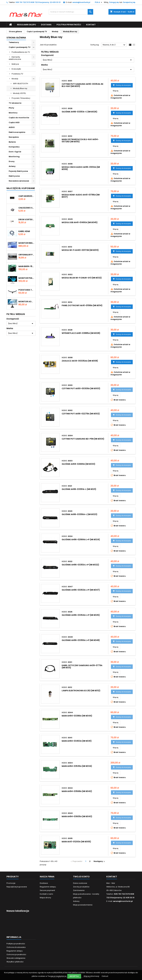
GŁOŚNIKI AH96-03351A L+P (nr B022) (80, 565)
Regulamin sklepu (26, 25)
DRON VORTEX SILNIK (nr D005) (26, 219)
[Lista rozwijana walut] (99, 2)
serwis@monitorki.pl (81, 2)
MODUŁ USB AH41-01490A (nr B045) (80, 222)
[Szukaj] (71, 12)
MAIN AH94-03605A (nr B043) (77, 816)
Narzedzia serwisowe (19, 181)
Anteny (12, 166)
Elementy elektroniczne (15, 58)
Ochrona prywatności (16, 954)
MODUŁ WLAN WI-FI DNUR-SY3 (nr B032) (82, 278)
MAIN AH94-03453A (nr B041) (77, 741)
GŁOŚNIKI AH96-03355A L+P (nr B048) (81, 640)
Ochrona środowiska (16, 947)
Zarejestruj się (129, 2)
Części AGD (14, 122)
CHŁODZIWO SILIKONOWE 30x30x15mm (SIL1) (26, 208)
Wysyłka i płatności (15, 962)
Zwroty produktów (81, 887)
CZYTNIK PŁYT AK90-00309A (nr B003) (81, 388)
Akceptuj (74, 976)
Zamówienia (79, 890)
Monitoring (14, 157)
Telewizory (14, 42)
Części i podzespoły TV (20, 47)
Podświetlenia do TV (21, 52)
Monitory (13, 113)
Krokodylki (16, 69)
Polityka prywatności (69, 25)
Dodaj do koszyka (122, 85)
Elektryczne (14, 176)
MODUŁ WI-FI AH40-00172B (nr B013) (80, 250)
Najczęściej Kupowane (21, 188)
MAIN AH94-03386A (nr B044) (77, 716)
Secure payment (47, 890)
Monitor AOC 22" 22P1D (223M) (26, 302)
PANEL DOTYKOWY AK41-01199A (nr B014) (82, 305)
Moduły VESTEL (19, 93)
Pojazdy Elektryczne (18, 171)
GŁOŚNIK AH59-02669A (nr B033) (78, 464)
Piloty (11, 108)
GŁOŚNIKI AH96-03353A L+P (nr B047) (81, 590)
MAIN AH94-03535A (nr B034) (77, 766)
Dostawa (46, 25)
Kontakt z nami (46, 894)
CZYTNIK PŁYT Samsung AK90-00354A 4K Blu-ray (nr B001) (83, 85)
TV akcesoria (15, 103)
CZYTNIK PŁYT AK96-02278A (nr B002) (81, 414)
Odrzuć (105, 976)
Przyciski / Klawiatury (21, 98)
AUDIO (12, 127)
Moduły (15, 79)
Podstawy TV (17, 74)
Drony (12, 161)
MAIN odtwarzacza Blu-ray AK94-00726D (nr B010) (80, 140)
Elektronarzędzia (17, 132)
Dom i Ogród (15, 152)
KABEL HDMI (24, 231)
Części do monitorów (19, 118)
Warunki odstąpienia (16, 958)
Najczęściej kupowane (17, 887)
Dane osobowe (80, 883)
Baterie (12, 142)
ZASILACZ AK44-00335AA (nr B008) (80, 361)
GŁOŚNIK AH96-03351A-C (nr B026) (80, 112)
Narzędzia (14, 137)
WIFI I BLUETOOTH (21, 84)
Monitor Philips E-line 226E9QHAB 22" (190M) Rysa (26, 278)
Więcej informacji (92, 976)
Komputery (14, 147)
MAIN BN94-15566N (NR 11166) (26, 266)
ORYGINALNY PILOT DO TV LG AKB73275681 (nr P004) (26, 255)
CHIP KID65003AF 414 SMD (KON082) (26, 196)
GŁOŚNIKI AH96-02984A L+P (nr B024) (81, 540)
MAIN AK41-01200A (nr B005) (76, 842)
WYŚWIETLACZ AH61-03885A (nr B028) (81, 333)
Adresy (76, 901)
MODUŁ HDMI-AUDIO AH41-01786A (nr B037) (81, 196)
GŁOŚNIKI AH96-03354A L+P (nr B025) (81, 615)
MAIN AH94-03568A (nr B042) (77, 791)
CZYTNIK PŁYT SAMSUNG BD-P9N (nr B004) (83, 439)
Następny (99, 861)
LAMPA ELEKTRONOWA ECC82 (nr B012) (81, 691)
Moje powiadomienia (83, 905)
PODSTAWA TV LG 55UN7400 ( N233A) (26, 290)
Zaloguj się (114, 2)
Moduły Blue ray (20, 88)
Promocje (11, 883)
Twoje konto (81, 877)
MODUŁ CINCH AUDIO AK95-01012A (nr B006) (81, 168)
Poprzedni (76, 861)
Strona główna (16, 38)
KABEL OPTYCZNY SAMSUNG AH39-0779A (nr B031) (82, 667)
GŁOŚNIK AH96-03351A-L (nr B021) (79, 489)
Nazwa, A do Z (114, 45)
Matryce (15, 64)
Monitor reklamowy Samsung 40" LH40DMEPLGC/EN (26, 243)
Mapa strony (45, 898)
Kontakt (91, 25)
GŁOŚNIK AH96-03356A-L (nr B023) (80, 514)
